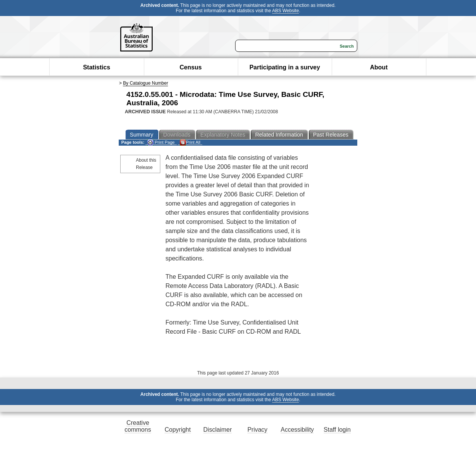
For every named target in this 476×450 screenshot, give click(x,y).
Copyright (177, 430)
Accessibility (297, 430)
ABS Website (286, 11)
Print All (190, 142)
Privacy (257, 430)
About (379, 67)
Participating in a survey (285, 67)
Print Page (161, 142)
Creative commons (138, 426)
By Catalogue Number (145, 83)
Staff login (337, 430)
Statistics (96, 67)
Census (191, 67)
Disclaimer (218, 430)
